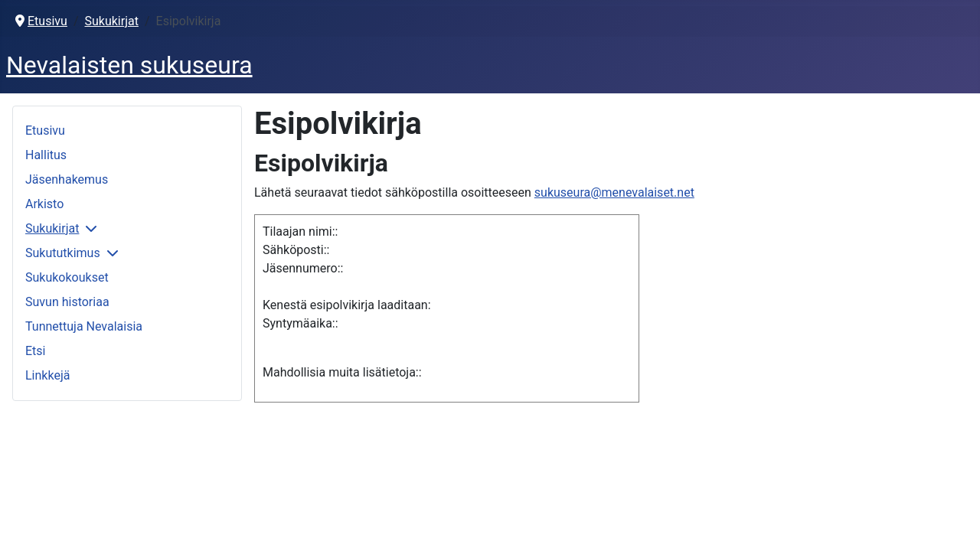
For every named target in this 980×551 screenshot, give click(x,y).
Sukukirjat (52, 228)
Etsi (35, 351)
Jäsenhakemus (67, 179)
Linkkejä (47, 375)
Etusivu (45, 130)
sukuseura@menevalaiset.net (614, 192)
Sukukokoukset (67, 277)
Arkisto (44, 204)
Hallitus (46, 155)
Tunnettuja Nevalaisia (84, 326)
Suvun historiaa (67, 302)
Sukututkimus (63, 253)
